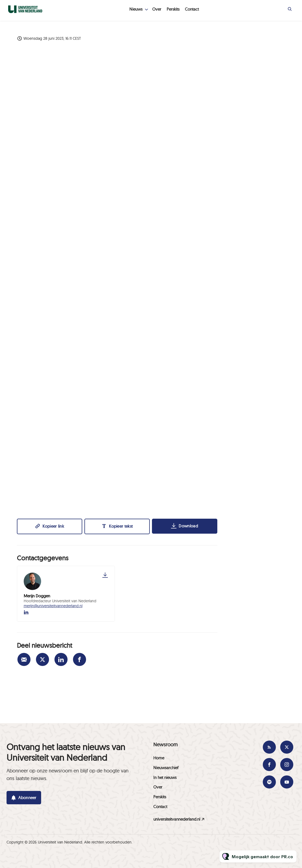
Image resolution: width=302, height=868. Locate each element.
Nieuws (136, 9)
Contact (192, 9)
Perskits (173, 9)
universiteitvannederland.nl (177, 819)
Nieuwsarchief (166, 768)
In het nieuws (165, 777)
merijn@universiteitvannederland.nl (53, 606)
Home (159, 758)
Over (157, 9)
